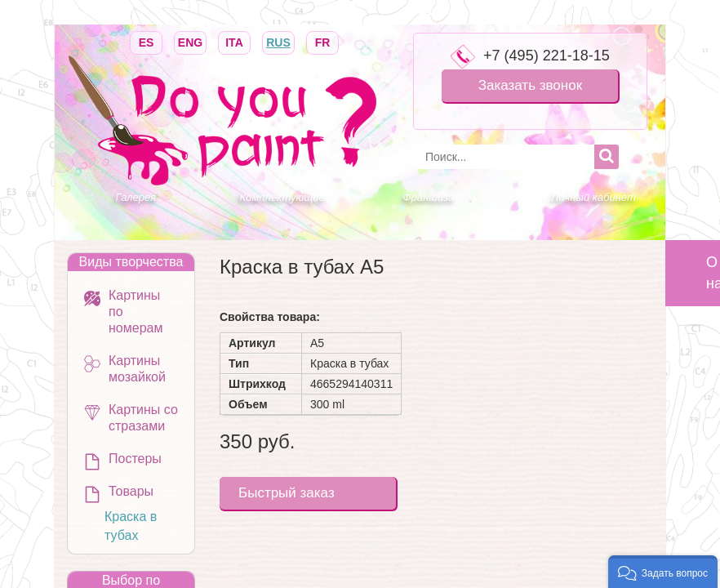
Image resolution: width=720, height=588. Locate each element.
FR (322, 41)
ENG (190, 41)
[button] (663, 572)
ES (146, 41)
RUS (278, 41)
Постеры (135, 459)
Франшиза (428, 197)
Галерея (136, 197)
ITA (234, 41)
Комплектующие (282, 197)
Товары (131, 491)
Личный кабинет (593, 197)
